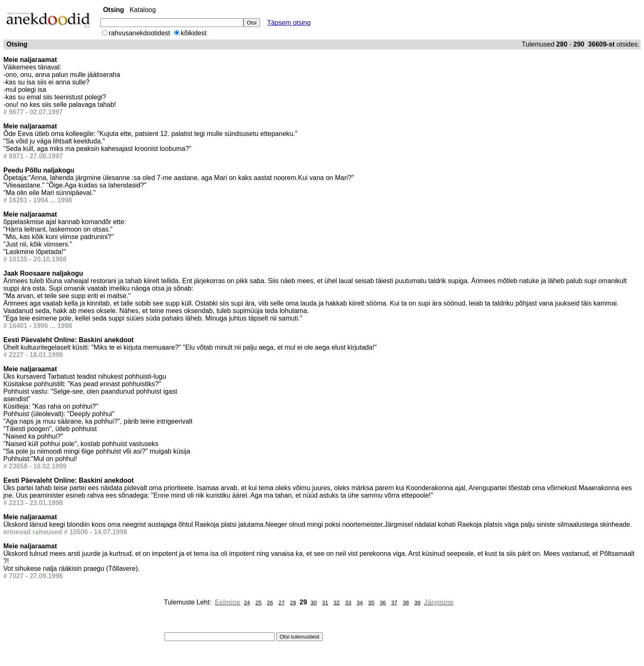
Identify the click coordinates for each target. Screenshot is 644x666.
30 (313, 603)
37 (395, 603)
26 (270, 603)
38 (406, 603)
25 (259, 603)
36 (383, 603)
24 (247, 603)
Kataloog (143, 10)
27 (281, 603)
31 (325, 603)
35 (371, 603)
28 (293, 603)
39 (417, 603)
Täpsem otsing (289, 23)
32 (337, 603)
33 (348, 603)
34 (360, 603)
